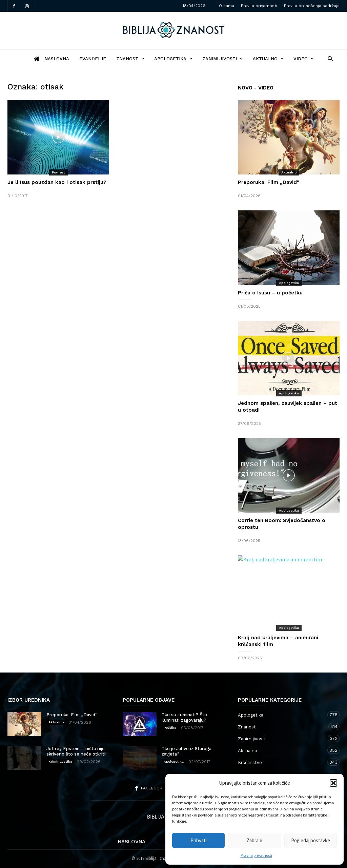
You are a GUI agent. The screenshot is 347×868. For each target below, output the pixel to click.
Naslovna (132, 842)
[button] (333, 783)
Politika (170, 728)
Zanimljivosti (222, 59)
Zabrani (254, 840)
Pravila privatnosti (256, 855)
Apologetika (173, 59)
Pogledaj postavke (311, 840)
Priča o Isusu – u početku (270, 293)
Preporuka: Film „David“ (269, 182)
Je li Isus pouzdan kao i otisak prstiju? (57, 182)
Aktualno (268, 59)
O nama (227, 6)
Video (303, 59)
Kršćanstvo (282, 762)
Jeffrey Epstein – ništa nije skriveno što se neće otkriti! (76, 751)
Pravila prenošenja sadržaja (312, 6)
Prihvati (199, 840)
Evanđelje (93, 59)
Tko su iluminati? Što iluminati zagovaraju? (184, 717)
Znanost (130, 59)
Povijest (58, 172)
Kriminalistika (60, 761)
